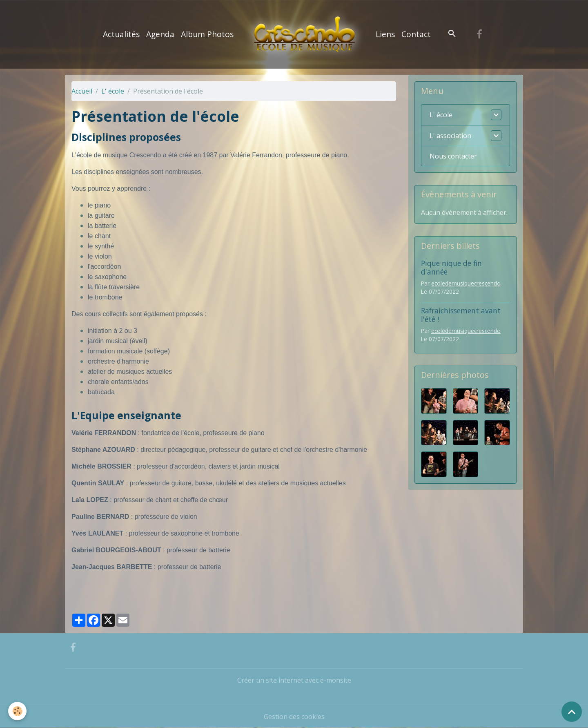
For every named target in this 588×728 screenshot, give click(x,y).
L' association (450, 136)
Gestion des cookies (294, 717)
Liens (385, 34)
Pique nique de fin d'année (451, 267)
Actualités (121, 34)
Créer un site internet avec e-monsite (294, 680)
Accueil (82, 91)
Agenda (160, 34)
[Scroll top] (572, 712)
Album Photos (207, 34)
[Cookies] (17, 711)
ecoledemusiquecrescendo (466, 283)
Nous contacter (453, 156)
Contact (416, 34)
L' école (113, 91)
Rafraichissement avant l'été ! (461, 315)
